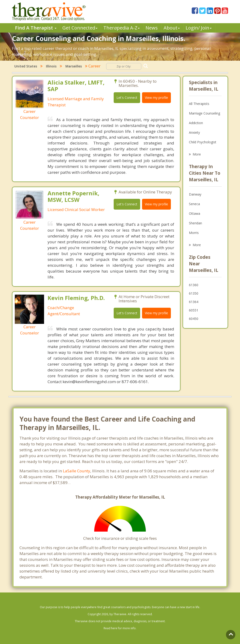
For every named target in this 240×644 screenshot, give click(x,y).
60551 (194, 310)
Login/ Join (199, 28)
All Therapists (199, 104)
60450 (194, 319)
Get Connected (80, 28)
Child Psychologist (203, 142)
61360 (194, 285)
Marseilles (74, 66)
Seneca (194, 204)
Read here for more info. (120, 628)
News (152, 28)
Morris (194, 233)
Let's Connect (127, 98)
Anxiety (194, 132)
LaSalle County (77, 471)
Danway (195, 194)
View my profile (156, 98)
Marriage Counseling (204, 113)
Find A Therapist (36, 28)
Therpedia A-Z (122, 28)
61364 (194, 302)
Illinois (51, 66)
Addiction (196, 123)
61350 (194, 293)
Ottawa (195, 213)
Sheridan (195, 223)
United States (26, 66)
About (172, 28)
